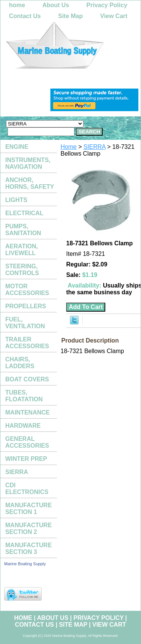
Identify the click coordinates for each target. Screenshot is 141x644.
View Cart (114, 16)
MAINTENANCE (27, 412)
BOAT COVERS (27, 379)
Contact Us (25, 16)
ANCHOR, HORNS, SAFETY (30, 183)
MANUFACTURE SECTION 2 (29, 529)
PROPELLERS (26, 306)
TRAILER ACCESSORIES (27, 343)
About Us (56, 5)
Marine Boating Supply (25, 564)
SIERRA (95, 147)
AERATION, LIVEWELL (22, 250)
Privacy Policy (107, 5)
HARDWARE (23, 426)
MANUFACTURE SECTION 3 (29, 548)
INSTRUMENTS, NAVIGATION (28, 163)
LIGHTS (16, 200)
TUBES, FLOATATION (24, 396)
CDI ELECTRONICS (27, 489)
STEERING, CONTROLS (22, 270)
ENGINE (17, 147)
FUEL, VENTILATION (25, 323)
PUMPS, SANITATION (23, 230)
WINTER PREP (26, 459)
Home (69, 147)
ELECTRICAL (24, 213)
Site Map (70, 16)
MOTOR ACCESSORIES (27, 290)
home (17, 5)
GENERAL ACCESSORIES (27, 442)
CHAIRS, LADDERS (20, 363)
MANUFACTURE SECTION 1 (29, 509)
